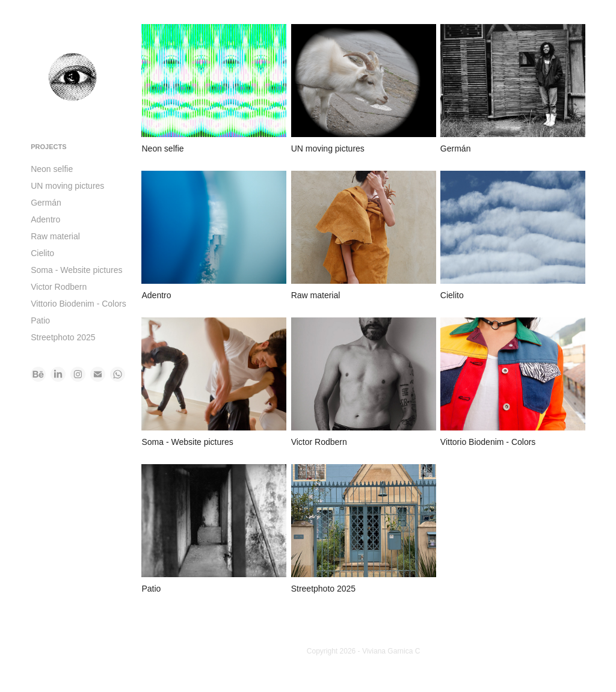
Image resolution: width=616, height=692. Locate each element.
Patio (40, 320)
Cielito (42, 253)
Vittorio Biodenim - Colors (78, 304)
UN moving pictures (67, 186)
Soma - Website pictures (76, 270)
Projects (48, 147)
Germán (46, 203)
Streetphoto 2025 (63, 337)
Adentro (45, 219)
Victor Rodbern (59, 287)
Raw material (55, 236)
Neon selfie (52, 169)
